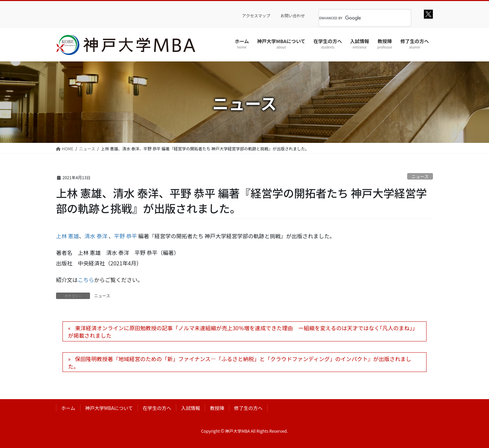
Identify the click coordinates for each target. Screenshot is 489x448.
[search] (356, 18)
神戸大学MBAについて (109, 408)
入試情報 (191, 408)
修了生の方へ (248, 408)
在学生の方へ (157, 408)
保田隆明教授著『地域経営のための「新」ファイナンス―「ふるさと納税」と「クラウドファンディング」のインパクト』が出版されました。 (240, 362)
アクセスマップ (256, 16)
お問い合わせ (293, 16)
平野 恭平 (126, 236)
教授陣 (217, 408)
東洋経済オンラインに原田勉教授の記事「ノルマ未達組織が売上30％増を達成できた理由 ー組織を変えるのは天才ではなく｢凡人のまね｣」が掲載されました (243, 332)
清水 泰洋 (96, 236)
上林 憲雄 (68, 236)
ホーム (68, 408)
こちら (86, 280)
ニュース (420, 176)
